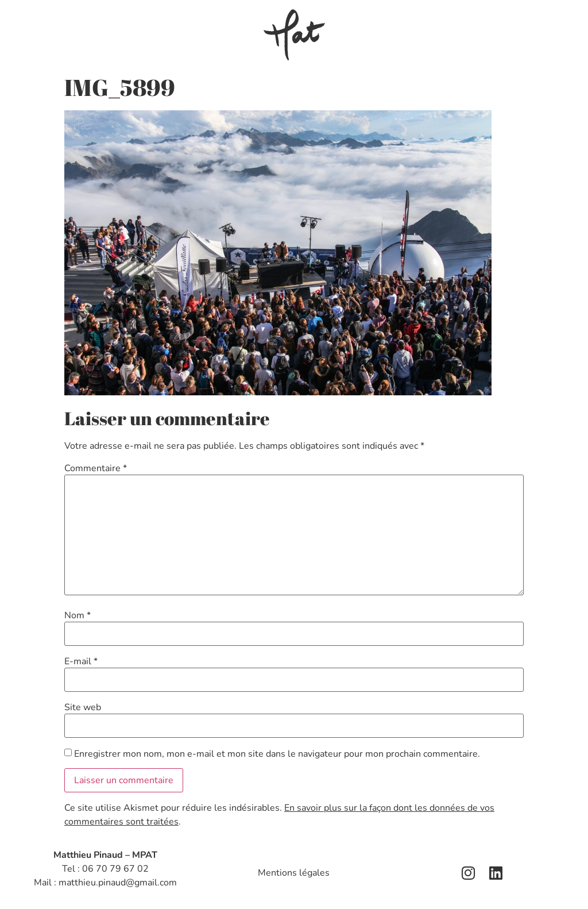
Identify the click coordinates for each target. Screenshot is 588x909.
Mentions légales (294, 873)
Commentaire (96, 468)
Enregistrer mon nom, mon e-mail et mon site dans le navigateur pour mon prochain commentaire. (277, 754)
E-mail (81, 661)
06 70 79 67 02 (115, 869)
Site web (83, 707)
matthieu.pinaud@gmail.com (118, 883)
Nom (78, 615)
